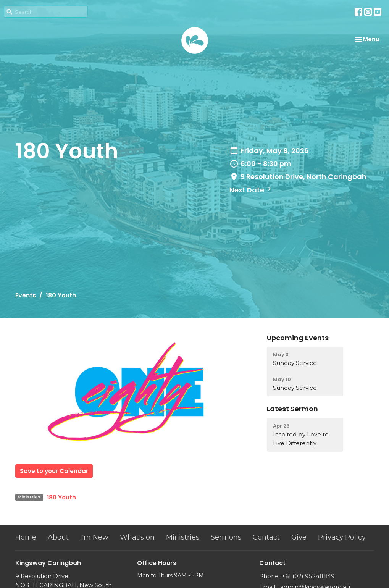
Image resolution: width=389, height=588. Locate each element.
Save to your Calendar (54, 471)
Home (26, 537)
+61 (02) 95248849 (308, 576)
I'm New (94, 537)
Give (299, 537)
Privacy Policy (342, 537)
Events (26, 295)
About (58, 537)
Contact (266, 537)
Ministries (183, 537)
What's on (137, 537)
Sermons (226, 537)
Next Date (251, 190)
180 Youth (61, 497)
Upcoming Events (298, 338)
